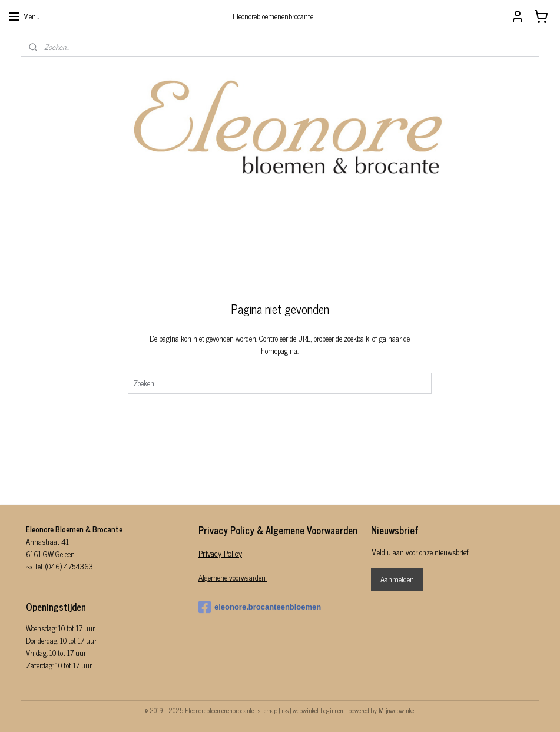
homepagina (280, 351)
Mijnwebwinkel (397, 710)
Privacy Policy (220, 553)
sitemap (268, 710)
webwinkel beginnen (318, 710)
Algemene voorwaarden (233, 577)
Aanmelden (397, 579)
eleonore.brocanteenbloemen (260, 607)
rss (285, 710)
